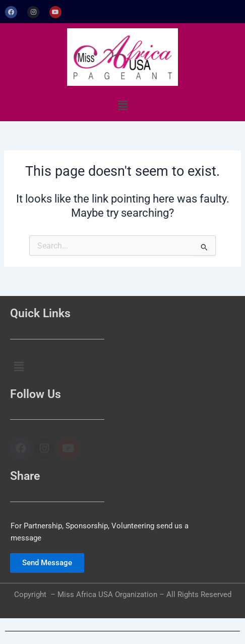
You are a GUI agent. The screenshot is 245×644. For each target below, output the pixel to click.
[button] (122, 106)
